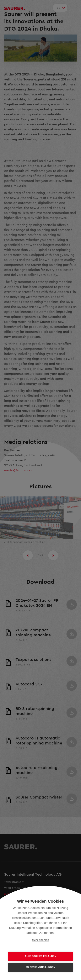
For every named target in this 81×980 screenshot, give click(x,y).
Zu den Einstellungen (41, 967)
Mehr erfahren (40, 940)
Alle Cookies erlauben (41, 956)
